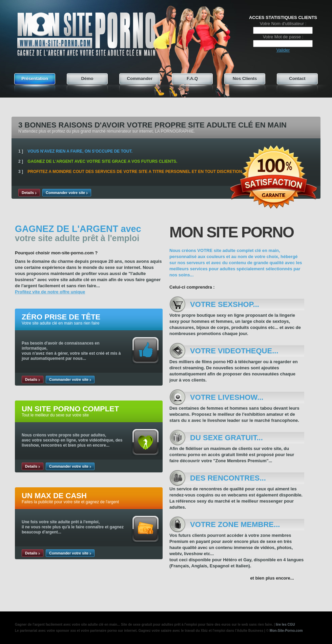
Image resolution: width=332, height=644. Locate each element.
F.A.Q (192, 79)
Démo (87, 79)
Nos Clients (245, 79)
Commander (140, 79)
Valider (283, 50)
